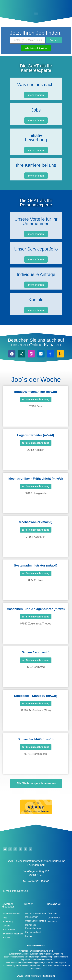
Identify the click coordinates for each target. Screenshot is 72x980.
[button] (36, 14)
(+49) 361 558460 (39, 881)
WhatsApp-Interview (36, 48)
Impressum (48, 976)
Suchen (54, 40)
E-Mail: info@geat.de (16, 891)
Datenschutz (32, 976)
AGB (20, 976)
